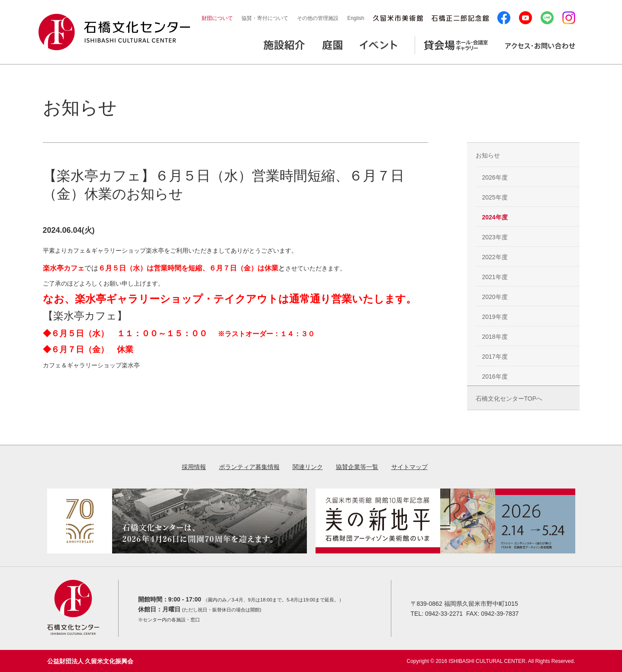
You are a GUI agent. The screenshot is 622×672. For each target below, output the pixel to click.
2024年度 (495, 217)
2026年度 (495, 177)
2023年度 (495, 237)
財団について (217, 18)
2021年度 (495, 277)
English (356, 18)
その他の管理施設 (318, 18)
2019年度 (495, 317)
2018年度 (495, 337)
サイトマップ (409, 467)
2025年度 (495, 197)
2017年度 (495, 357)
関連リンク (308, 467)
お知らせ (488, 155)
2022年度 (495, 257)
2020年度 (495, 297)
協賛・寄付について (265, 18)
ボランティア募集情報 (249, 467)
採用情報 (194, 467)
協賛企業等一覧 (357, 467)
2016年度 (495, 376)
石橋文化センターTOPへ (509, 399)
